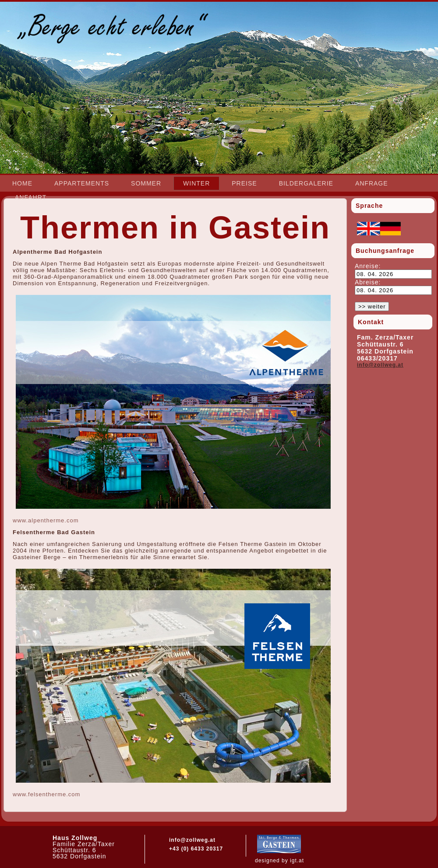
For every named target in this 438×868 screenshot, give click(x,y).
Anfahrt (31, 197)
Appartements (82, 183)
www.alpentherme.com (46, 520)
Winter (196, 183)
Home (22, 183)
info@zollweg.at (380, 365)
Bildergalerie (306, 183)
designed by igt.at (279, 861)
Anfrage (372, 183)
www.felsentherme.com (46, 794)
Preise (244, 183)
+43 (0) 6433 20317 (196, 849)
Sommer (146, 183)
